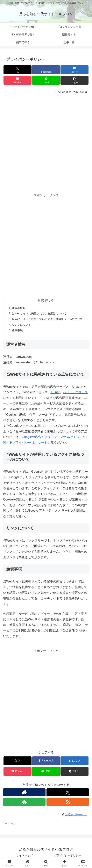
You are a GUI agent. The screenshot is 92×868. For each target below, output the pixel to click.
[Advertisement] (46, 142)
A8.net (55, 392)
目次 (41, 300)
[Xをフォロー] (68, 792)
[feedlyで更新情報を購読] (24, 802)
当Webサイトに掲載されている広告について (39, 313)
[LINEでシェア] (46, 80)
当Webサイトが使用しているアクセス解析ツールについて (47, 319)
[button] (74, 80)
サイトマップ (25, 855)
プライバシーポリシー (67, 855)
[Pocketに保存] (17, 80)
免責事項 (17, 330)
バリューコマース (75, 392)
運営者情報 (19, 308)
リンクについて (21, 325)
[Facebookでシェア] (46, 70)
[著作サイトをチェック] (24, 792)
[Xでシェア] (17, 70)
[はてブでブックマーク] (74, 70)
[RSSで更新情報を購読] (68, 802)
